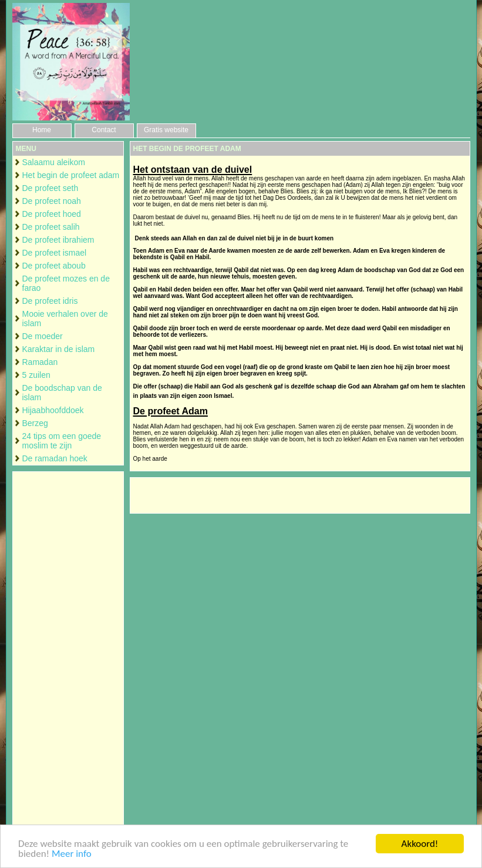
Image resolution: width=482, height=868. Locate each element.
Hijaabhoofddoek (53, 410)
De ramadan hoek (55, 458)
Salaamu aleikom (54, 162)
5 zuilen (36, 375)
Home (42, 130)
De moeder (43, 336)
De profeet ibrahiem (58, 240)
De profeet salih (51, 227)
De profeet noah (52, 201)
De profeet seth (50, 188)
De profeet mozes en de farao (66, 283)
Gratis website (166, 130)
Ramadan (40, 362)
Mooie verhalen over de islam (65, 319)
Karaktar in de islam (59, 349)
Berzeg (35, 423)
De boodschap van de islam (62, 393)
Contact (104, 130)
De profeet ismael (55, 253)
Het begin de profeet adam (71, 175)
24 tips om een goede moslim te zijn (62, 441)
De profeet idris (50, 301)
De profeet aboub (54, 266)
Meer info (72, 854)
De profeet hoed (52, 214)
